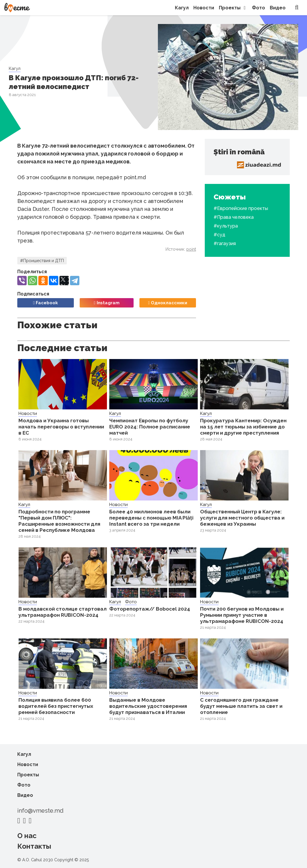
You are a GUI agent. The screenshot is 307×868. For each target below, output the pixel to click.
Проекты (233, 8)
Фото (259, 8)
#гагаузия (225, 244)
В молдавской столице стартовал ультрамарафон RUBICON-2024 (63, 612)
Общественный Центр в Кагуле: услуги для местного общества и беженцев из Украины (242, 518)
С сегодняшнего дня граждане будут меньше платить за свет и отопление (241, 706)
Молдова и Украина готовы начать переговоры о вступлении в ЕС (61, 427)
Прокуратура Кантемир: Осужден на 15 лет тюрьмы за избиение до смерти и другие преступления (243, 427)
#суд (219, 235)
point (191, 249)
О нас (27, 836)
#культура (226, 226)
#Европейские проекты (241, 208)
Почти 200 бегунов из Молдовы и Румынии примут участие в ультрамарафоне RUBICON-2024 (242, 615)
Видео (278, 8)
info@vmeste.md (40, 811)
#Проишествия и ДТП (42, 261)
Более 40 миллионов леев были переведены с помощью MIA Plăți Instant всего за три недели (151, 518)
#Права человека (234, 217)
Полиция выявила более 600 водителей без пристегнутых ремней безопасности (56, 706)
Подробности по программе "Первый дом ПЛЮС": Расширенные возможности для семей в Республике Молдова (59, 521)
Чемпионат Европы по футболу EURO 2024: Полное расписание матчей (150, 427)
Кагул (182, 8)
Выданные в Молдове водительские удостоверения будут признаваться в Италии (148, 706)
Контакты (34, 846)
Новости (204, 8)
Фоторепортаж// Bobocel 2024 (150, 609)
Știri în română (239, 152)
